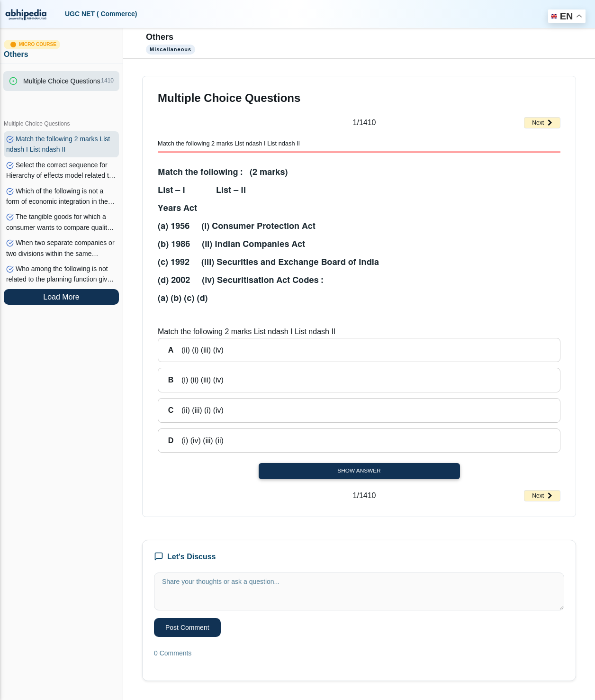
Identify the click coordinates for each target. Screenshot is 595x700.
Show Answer (359, 471)
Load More (61, 297)
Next (542, 123)
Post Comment (187, 627)
